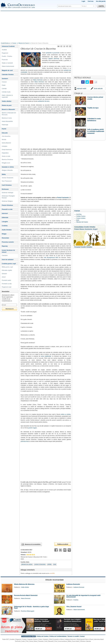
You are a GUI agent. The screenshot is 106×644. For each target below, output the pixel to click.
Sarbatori (5, 79)
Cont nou (91, 1)
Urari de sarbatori (8, 260)
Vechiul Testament (7, 178)
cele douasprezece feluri (51, 258)
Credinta (5, 226)
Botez (36, 641)
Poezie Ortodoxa (7, 205)
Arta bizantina (6, 136)
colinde (49, 564)
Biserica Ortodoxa (7, 160)
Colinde (4, 89)
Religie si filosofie (7, 170)
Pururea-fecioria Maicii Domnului (26, 595)
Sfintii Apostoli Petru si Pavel (85, 639)
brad (55, 564)
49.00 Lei (39, 629)
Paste (4, 85)
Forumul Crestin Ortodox (83, 247)
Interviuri (5, 213)
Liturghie (5, 222)
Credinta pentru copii (9, 264)
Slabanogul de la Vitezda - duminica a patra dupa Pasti (31, 607)
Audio (23, 641)
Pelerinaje (5, 125)
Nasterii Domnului (54, 59)
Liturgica (4, 146)
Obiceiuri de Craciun (24, 43)
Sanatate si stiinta (8, 167)
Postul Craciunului (63, 198)
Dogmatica (5, 153)
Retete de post (7, 105)
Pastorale (5, 60)
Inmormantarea (62, 641)
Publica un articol (63, 544)
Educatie (5, 133)
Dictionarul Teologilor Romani (8, 197)
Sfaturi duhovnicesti (8, 66)
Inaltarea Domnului (73, 584)
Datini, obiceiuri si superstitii (7, 96)
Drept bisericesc (7, 150)
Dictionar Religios (7, 201)
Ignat (78, 220)
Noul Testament (7, 181)
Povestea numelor (8, 242)
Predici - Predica (7, 56)
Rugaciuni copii (7, 287)
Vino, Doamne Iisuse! (74, 607)
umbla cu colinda (66, 414)
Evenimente (88, 229)
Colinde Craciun (81, 216)
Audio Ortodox (7, 230)
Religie (4, 234)
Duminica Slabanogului (28, 611)
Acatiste (4, 50)
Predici (24, 639)
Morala (4, 140)
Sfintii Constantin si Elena (56, 639)
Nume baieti (76, 641)
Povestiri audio (6, 280)
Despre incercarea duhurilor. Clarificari (42, 620)
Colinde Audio (6, 92)
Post (56, 641)
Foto (27, 641)
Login (83, 1)
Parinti (4, 129)
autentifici (52, 573)
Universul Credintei (8, 46)
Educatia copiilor (7, 270)
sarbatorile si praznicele (52, 53)
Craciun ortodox (81, 218)
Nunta (31, 641)
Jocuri (4, 277)
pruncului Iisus (25, 441)
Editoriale (5, 217)
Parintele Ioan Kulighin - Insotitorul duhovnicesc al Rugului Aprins (73, 620)
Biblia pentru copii (7, 267)
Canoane (5, 255)
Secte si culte (6, 156)
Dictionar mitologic (8, 193)
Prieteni (77, 229)
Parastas (41, 641)
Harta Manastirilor (7, 121)
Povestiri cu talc (7, 209)
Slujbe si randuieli (7, 63)
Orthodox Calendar (85, 641)
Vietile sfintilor (7, 101)
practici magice (33, 428)
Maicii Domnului (39, 82)
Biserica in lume (7, 118)
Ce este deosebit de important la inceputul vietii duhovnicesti (83, 596)
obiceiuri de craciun (27, 564)
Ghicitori (4, 274)
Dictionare (5, 189)
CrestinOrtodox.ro (6, 43)
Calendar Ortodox (8, 74)
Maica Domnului (38, 80)
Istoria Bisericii (6, 143)
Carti (46, 641)
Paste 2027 (6, 639)
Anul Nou (79, 214)
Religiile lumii (6, 163)
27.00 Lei (68, 629)
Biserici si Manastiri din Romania (9, 114)
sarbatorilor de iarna (44, 101)
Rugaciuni (5, 53)
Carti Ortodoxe (7, 185)
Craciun (14, 43)
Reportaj (5, 246)
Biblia (4, 174)
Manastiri (51, 641)
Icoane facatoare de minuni (8, 251)
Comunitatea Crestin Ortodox (85, 227)
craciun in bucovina (40, 564)
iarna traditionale (46, 356)
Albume (82, 229)
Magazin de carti (7, 70)
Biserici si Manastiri (8, 109)
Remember (5, 238)
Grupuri (95, 229)
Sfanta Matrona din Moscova (24, 584)
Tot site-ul (84, 6)
